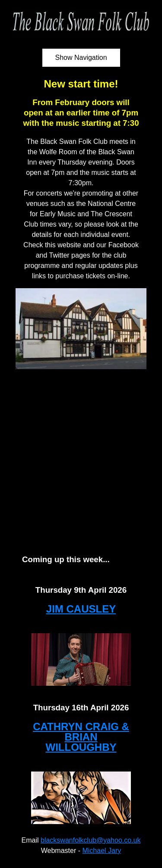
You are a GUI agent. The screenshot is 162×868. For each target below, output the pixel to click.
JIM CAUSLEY (81, 609)
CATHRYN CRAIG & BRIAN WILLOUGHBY (81, 737)
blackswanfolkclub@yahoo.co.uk (91, 840)
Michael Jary (102, 851)
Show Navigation (81, 58)
